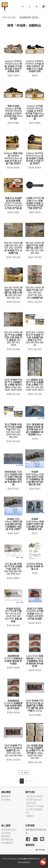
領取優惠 (40, 850)
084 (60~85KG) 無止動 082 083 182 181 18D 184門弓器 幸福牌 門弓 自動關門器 (13, 248)
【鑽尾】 (30, 816)
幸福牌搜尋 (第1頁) (29, 17)
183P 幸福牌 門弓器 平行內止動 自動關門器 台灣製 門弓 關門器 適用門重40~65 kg (35, 706)
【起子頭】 (31, 803)
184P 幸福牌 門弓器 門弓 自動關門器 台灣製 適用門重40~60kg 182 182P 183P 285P (13, 385)
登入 (15, 830)
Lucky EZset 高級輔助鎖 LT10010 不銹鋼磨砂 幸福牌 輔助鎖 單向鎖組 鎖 (35, 661)
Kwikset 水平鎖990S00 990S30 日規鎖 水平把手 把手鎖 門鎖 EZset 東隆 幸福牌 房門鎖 (35, 112)
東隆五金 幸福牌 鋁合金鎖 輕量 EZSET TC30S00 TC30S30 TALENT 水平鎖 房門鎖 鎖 (13, 203)
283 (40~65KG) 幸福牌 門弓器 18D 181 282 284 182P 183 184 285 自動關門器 (35, 293)
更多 (24, 773)
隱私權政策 (7, 839)
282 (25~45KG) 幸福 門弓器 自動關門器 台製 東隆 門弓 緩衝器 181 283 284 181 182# (13, 339)
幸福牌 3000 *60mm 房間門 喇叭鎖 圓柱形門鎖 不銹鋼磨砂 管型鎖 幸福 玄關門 (13, 524)
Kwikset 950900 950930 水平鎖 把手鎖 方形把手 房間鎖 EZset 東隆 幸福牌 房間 (35, 66)
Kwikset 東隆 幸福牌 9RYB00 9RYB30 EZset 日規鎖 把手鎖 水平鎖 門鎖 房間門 (13, 158)
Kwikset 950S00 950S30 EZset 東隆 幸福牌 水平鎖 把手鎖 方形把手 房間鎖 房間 (13, 66)
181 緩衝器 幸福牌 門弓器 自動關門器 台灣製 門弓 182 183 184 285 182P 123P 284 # (35, 385)
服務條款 (6, 836)
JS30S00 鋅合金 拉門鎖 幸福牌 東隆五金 (35, 566)
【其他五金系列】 (35, 796)
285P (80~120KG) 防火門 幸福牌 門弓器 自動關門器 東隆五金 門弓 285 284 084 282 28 (35, 339)
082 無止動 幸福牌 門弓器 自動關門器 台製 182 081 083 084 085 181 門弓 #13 (13, 569)
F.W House (9, 17)
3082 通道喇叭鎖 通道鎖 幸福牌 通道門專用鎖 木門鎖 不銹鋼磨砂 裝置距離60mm (35, 429)
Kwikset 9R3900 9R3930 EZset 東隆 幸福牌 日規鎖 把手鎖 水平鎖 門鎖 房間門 (35, 158)
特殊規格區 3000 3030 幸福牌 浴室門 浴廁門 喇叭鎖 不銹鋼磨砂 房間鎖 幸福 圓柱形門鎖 (13, 478)
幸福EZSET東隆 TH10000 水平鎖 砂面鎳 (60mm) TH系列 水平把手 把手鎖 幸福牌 (35, 614)
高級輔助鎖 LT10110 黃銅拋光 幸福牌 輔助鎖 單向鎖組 (13, 660)
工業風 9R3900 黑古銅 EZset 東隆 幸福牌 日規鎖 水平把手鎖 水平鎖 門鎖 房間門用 (35, 203)
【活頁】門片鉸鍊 (35, 806)
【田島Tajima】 (34, 800)
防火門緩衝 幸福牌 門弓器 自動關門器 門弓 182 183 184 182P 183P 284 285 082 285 (13, 431)
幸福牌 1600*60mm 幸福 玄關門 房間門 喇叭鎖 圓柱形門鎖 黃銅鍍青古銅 (35, 524)
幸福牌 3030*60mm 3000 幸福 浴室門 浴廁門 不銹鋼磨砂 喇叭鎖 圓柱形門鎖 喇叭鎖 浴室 (35, 478)
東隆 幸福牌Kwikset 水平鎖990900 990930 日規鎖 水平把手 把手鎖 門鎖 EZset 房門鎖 (13, 112)
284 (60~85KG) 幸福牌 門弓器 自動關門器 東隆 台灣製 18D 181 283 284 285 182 (13, 293)
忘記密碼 (6, 833)
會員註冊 (6, 830)
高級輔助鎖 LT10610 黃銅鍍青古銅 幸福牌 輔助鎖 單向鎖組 (13, 704)
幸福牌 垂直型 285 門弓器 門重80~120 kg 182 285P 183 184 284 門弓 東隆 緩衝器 (13, 615)
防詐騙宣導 (7, 843)
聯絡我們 (6, 796)
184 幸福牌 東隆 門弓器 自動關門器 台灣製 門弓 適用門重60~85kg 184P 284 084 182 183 (35, 752)
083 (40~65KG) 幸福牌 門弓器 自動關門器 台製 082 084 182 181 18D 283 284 (35, 248)
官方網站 (6, 800)
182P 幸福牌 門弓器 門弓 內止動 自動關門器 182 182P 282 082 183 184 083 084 (13, 750)
